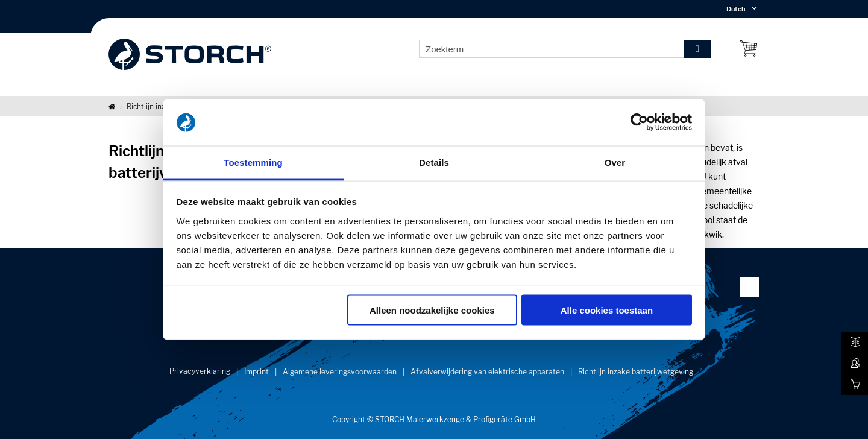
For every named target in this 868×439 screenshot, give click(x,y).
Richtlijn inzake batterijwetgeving (636, 372)
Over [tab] (615, 162)
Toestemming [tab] (253, 162)
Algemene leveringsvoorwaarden (340, 372)
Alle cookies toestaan (607, 310)
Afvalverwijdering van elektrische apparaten (487, 372)
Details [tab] (434, 162)
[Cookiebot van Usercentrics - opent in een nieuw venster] (639, 122)
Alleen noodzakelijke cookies (432, 310)
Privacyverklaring (200, 371)
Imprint (256, 372)
